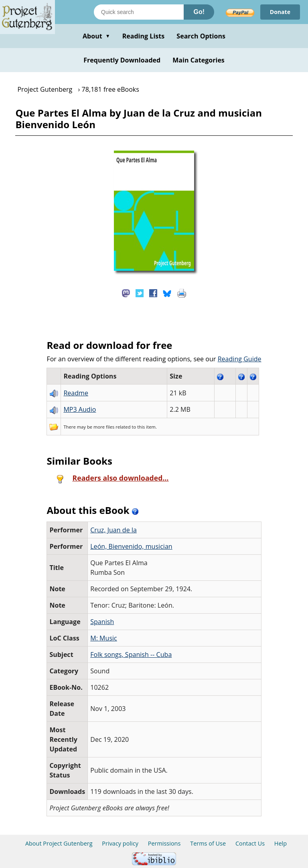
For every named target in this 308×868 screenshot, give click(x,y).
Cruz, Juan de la (113, 530)
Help (281, 843)
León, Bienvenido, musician (131, 546)
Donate (280, 12)
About (96, 36)
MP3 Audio (80, 409)
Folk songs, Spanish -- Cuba (131, 655)
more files (104, 427)
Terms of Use (208, 843)
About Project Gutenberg (59, 843)
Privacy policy (120, 843)
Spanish (102, 622)
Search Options (201, 36)
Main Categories (199, 60)
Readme (76, 393)
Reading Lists (144, 36)
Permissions (164, 843)
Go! (199, 12)
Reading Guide (240, 359)
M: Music (104, 638)
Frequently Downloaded (122, 60)
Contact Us (250, 843)
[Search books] (139, 12)
